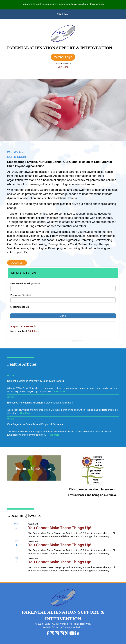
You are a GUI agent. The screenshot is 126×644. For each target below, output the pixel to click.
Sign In (63, 316)
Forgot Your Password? (23, 326)
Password (21, 295)
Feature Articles (22, 364)
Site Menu (63, 14)
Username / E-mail (25, 283)
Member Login (63, 57)
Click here (33, 331)
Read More (60, 391)
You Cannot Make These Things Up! (60, 528)
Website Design (51, 627)
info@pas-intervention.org (91, 4)
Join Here (63, 67)
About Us (17, 263)
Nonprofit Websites (73, 627)
